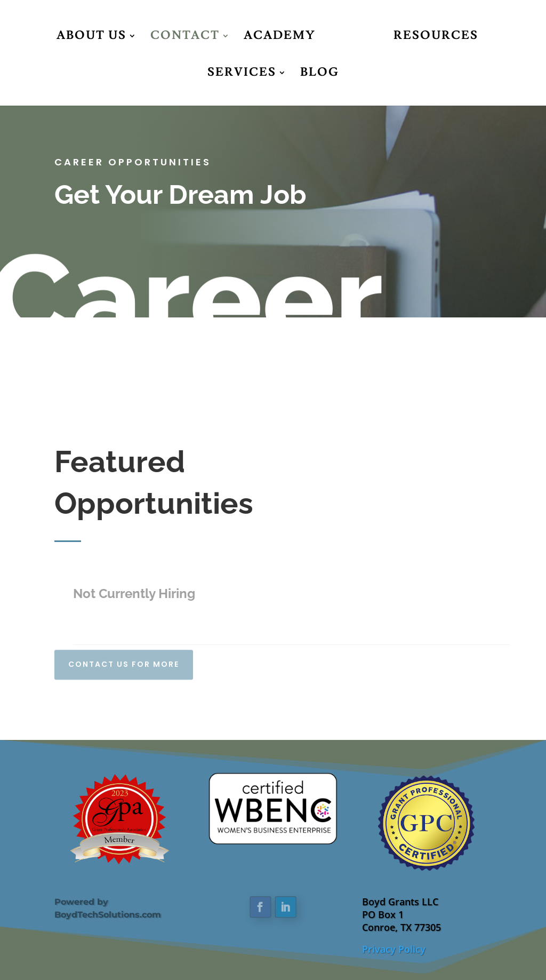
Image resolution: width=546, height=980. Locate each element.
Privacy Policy (394, 949)
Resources (436, 38)
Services (242, 74)
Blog (320, 74)
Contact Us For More (124, 660)
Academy (280, 38)
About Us (91, 38)
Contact (185, 38)
